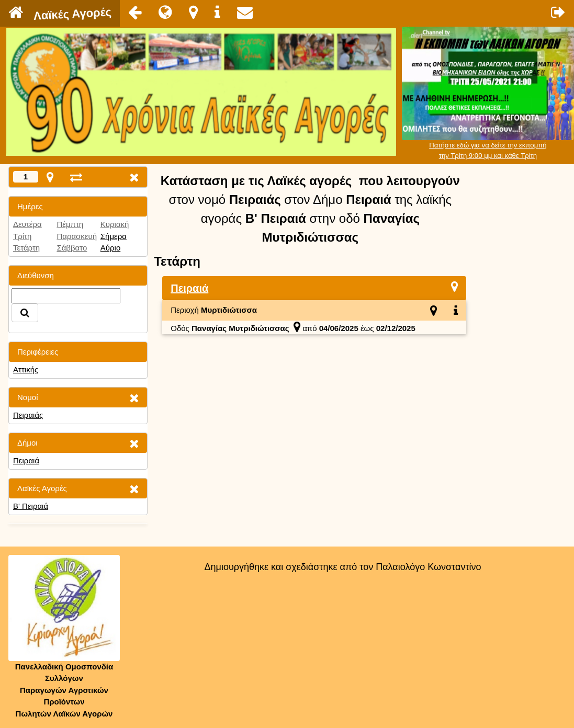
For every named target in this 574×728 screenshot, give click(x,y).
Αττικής (26, 369)
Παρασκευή (77, 236)
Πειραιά (26, 460)
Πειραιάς (28, 415)
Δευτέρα (27, 224)
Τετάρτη (26, 248)
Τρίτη (22, 236)
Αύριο (110, 248)
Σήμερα (114, 236)
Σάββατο (72, 248)
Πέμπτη (70, 224)
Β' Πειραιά (31, 506)
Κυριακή (115, 224)
